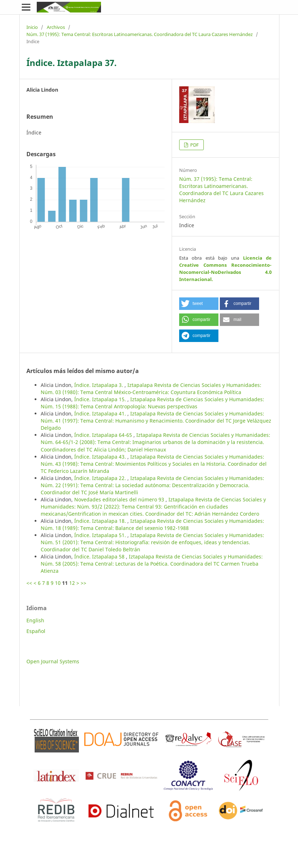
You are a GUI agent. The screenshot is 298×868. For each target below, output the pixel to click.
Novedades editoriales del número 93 (120, 499)
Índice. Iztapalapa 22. (101, 478)
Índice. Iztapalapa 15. (101, 399)
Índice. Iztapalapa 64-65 (104, 435)
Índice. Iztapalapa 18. (101, 521)
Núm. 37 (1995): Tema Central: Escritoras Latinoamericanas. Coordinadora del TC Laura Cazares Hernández (140, 34)
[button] (199, 304)
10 (58, 583)
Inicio (32, 27)
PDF (194, 145)
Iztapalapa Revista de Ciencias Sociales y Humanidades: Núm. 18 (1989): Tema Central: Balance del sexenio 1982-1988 (152, 524)
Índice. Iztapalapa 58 (100, 556)
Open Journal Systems (53, 661)
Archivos (56, 27)
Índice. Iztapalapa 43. (101, 457)
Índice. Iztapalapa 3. (99, 385)
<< (29, 583)
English (35, 620)
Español (36, 631)
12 (72, 583)
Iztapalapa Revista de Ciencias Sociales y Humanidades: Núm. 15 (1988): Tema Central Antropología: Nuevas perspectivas (152, 403)
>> (84, 583)
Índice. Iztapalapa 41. (101, 413)
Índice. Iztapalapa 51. (101, 535)
